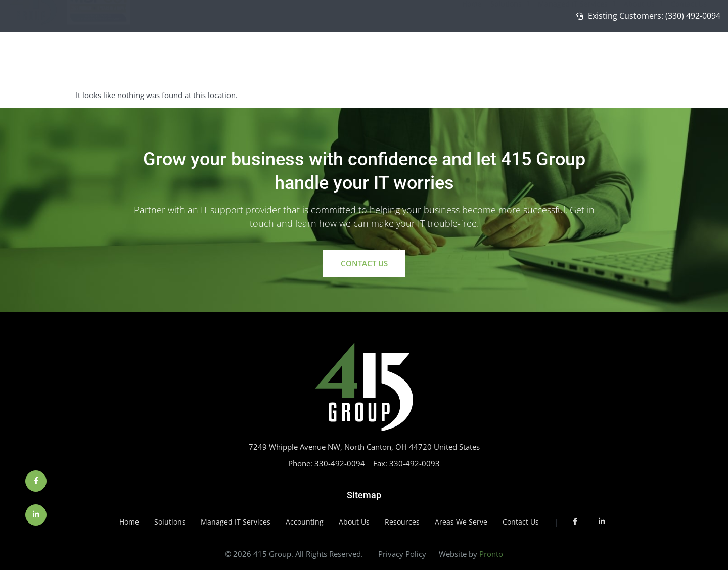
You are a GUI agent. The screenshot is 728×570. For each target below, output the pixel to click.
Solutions (510, 59)
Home (472, 59)
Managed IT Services (577, 59)
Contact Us (689, 59)
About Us (643, 59)
